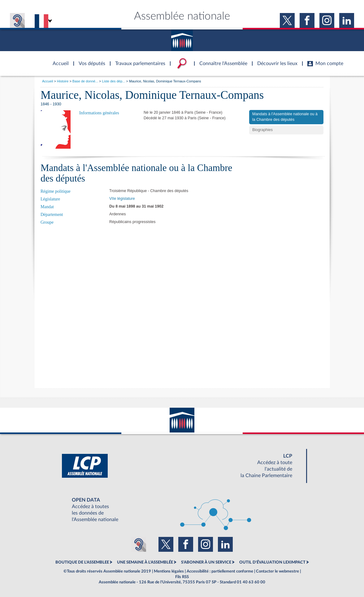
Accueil (48, 81)
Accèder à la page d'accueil (58, 60)
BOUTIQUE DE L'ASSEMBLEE (82, 562)
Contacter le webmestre (277, 571)
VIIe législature (122, 199)
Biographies (262, 130)
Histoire (63, 81)
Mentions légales (169, 571)
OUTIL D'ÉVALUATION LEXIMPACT (272, 562)
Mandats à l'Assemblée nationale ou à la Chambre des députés (285, 117)
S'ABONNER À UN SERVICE (206, 562)
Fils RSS (182, 577)
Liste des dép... (114, 81)
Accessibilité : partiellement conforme (220, 571)
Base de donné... (85, 81)
